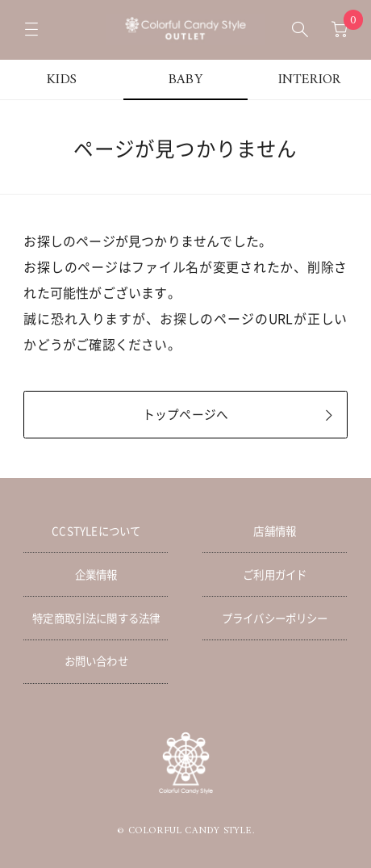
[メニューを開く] (32, 30)
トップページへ (185, 414)
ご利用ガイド (275, 574)
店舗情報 (275, 530)
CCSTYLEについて (96, 530)
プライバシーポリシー (275, 618)
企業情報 (96, 574)
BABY (185, 80)
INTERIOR (310, 80)
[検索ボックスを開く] (300, 30)
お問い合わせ (96, 660)
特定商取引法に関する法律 (96, 618)
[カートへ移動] (339, 30)
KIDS (62, 80)
